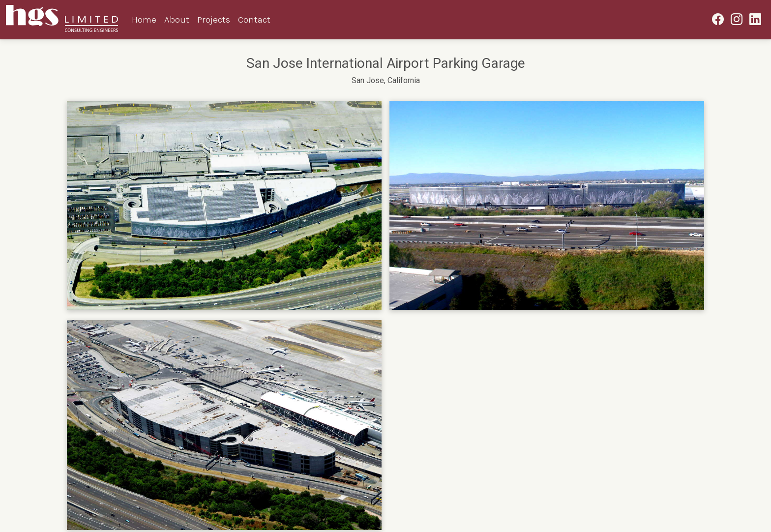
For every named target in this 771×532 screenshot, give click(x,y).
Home (144, 19)
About (177, 19)
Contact (254, 19)
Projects (214, 19)
